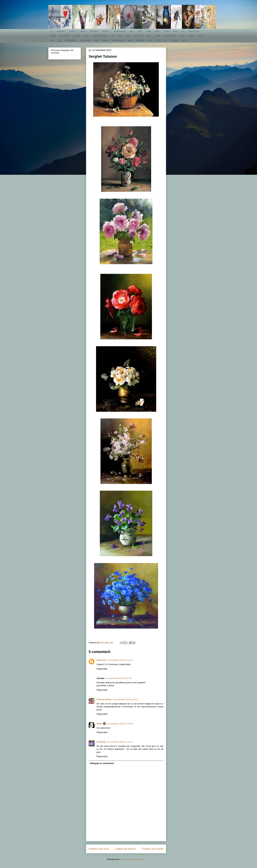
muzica (182, 36)
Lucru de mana (139, 36)
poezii (59, 40)
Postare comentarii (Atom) (133, 859)
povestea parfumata (71, 40)
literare (128, 36)
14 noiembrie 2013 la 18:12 (126, 699)
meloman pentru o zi (170, 36)
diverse (132, 31)
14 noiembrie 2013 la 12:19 (120, 660)
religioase (105, 40)
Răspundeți (102, 669)
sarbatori (130, 40)
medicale (158, 36)
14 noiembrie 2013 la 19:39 (120, 724)
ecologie (148, 31)
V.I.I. (166, 40)
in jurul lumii (77, 36)
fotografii (53, 36)
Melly (54, 11)
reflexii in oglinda (86, 40)
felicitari (157, 31)
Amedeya (101, 742)
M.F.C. (149, 36)
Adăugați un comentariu (102, 763)
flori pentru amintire (194, 31)
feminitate (166, 31)
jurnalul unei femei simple (100, 36)
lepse (113, 36)
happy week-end (64, 36)
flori (183, 31)
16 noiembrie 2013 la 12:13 (120, 742)
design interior (94, 31)
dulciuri (140, 31)
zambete (184, 40)
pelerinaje (191, 36)
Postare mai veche (153, 849)
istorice (86, 36)
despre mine (106, 31)
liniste (120, 36)
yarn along (174, 40)
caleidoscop (72, 31)
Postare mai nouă (99, 849)
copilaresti (83, 31)
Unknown (101, 660)
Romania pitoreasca (118, 40)
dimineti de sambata (119, 31)
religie (96, 40)
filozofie (176, 31)
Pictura (200, 36)
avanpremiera (61, 31)
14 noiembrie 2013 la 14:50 (118, 678)
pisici (52, 40)
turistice (150, 40)
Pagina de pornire (125, 849)
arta (52, 31)
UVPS (158, 40)
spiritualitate (140, 40)
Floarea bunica (104, 699)
